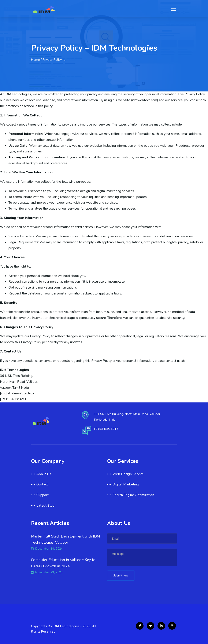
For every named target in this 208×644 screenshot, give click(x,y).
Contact (42, 484)
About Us (44, 474)
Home (36, 60)
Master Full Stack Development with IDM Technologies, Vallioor (66, 540)
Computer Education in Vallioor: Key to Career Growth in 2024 (63, 563)
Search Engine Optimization (133, 495)
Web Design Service (128, 474)
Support (42, 495)
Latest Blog (45, 506)
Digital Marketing (126, 484)
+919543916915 (106, 429)
